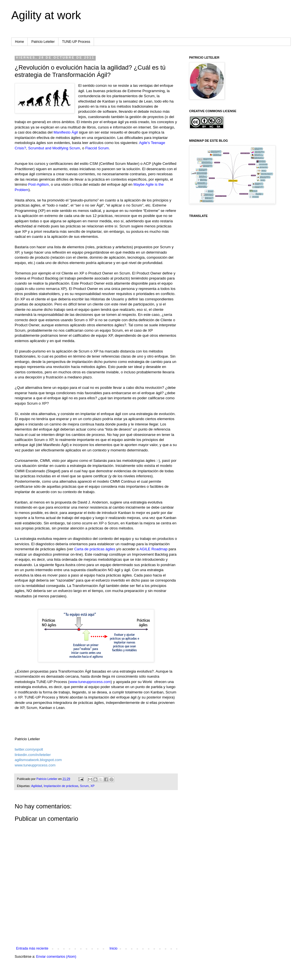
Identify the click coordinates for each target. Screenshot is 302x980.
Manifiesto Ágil (66, 132)
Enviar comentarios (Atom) (56, 957)
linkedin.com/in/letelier (33, 755)
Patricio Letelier (43, 42)
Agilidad (36, 786)
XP (92, 786)
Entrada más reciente (32, 948)
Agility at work (46, 15)
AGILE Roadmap (154, 549)
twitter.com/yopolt (29, 749)
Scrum (84, 786)
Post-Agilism (39, 184)
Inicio (113, 948)
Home (19, 42)
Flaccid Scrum (97, 148)
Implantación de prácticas (61, 786)
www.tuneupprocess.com (90, 682)
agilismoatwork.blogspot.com (38, 760)
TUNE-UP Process (76, 42)
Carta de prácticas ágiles (95, 549)
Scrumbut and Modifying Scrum (54, 148)
